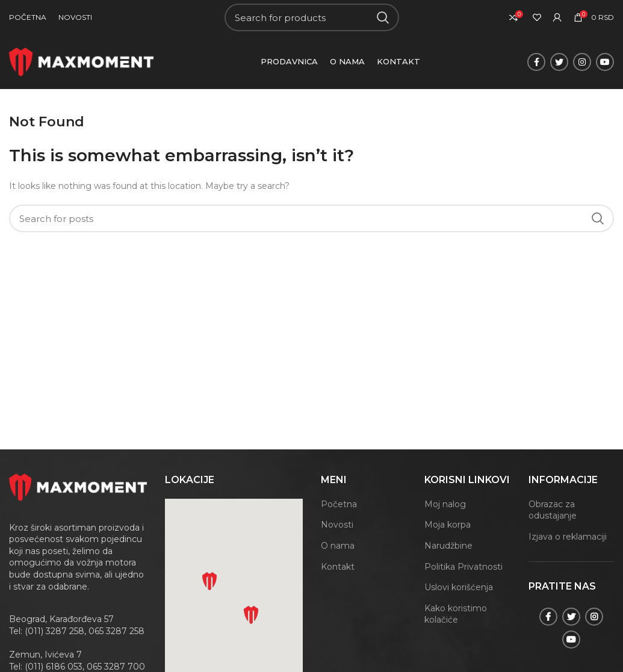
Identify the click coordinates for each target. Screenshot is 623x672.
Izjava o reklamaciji (568, 537)
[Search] (312, 17)
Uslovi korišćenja (459, 587)
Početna (339, 504)
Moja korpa (448, 525)
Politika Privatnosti (463, 567)
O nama (338, 546)
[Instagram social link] (582, 62)
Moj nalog (445, 504)
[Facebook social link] (536, 62)
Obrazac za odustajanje (553, 510)
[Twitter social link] (559, 62)
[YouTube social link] (605, 62)
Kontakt (338, 567)
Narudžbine (448, 546)
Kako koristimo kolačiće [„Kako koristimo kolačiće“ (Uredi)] (456, 614)
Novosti (337, 525)
